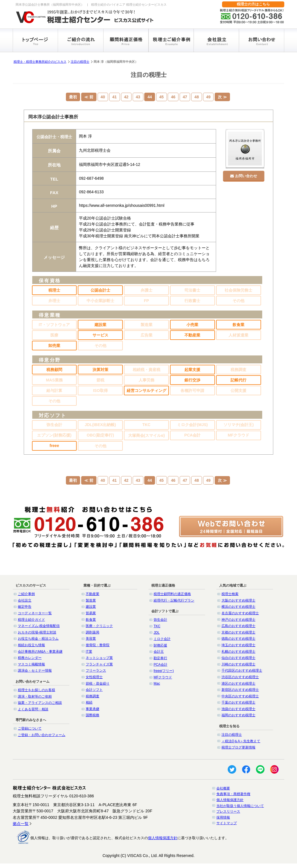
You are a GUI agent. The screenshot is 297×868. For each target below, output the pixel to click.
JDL (157, 633)
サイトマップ (227, 823)
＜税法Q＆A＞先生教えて (241, 741)
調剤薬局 (92, 632)
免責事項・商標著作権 (233, 794)
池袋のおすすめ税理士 (238, 709)
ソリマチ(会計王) (239, 425)
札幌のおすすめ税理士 (238, 652)
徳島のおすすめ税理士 (238, 639)
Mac (157, 683)
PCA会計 (193, 435)
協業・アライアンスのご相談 (40, 703)
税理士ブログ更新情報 (238, 747)
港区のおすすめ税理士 (238, 683)
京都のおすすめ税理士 (238, 632)
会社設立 (25, 600)
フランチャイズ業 (99, 664)
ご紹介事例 (26, 594)
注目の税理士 (80, 62)
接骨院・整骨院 (98, 645)
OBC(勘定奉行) (100, 435)
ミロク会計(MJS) (192, 425)
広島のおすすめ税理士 (238, 626)
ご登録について (30, 728)
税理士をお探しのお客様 (36, 690)
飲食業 (91, 620)
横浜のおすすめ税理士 (238, 607)
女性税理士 (94, 677)
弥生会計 (54, 425)
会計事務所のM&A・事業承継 (40, 652)
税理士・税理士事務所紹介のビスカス (40, 62)
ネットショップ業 (99, 658)
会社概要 (223, 788)
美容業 (91, 639)
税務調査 (92, 696)
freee (54, 446)
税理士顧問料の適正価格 (172, 594)
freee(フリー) (164, 671)
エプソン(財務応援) (54, 435)
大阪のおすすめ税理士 (238, 600)
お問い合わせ (245, 175)
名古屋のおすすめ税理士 (240, 613)
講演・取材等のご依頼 (35, 696)
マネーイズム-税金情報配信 (39, 626)
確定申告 (25, 607)
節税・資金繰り (98, 683)
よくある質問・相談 (33, 709)
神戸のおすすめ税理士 (238, 620)
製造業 (91, 600)
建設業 (91, 607)
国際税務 (92, 715)
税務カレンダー (30, 658)
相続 (89, 702)
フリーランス (96, 670)
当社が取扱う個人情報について (240, 806)
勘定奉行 (160, 658)
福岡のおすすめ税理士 (238, 715)
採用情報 (223, 817)
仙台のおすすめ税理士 (238, 658)
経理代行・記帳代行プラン (174, 600)
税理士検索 (230, 594)
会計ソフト (94, 690)
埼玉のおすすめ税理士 (238, 645)
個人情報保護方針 (230, 800)
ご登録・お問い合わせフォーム (42, 735)
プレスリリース (228, 811)
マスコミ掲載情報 (31, 664)
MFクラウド (238, 435)
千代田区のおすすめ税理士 (242, 670)
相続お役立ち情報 (31, 645)
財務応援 (160, 645)
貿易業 (91, 613)
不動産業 (92, 594)
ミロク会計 (162, 639)
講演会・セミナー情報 (35, 670)
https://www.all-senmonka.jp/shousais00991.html (122, 205)
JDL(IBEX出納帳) (100, 425)
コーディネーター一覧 (35, 613)
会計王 (159, 652)
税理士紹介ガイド (31, 620)
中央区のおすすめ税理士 (240, 696)
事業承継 (92, 709)
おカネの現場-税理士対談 (37, 632)
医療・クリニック (99, 626)
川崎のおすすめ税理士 (238, 664)
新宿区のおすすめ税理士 (240, 690)
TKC (146, 425)
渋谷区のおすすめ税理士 (240, 677)
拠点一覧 (21, 824)
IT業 (89, 652)
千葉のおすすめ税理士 (238, 702)
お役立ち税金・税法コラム (38, 639)
